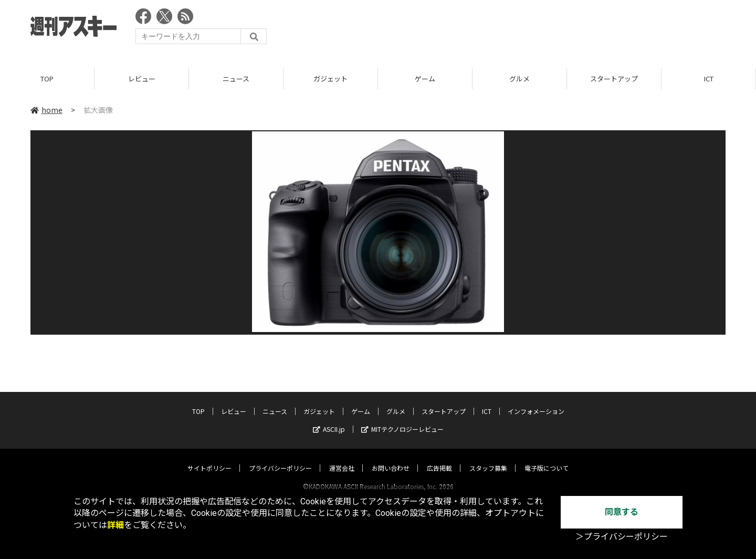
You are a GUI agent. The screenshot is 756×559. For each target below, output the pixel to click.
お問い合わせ (391, 458)
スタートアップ (614, 79)
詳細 (115, 525)
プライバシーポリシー (280, 458)
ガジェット (330, 79)
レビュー (142, 79)
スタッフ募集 (488, 458)
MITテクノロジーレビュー (402, 419)
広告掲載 (439, 458)
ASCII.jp (329, 419)
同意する (622, 512)
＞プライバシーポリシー (622, 537)
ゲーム (425, 79)
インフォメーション (536, 401)
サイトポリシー (209, 458)
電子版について (547, 458)
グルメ (519, 79)
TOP (47, 79)
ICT (709, 79)
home (46, 110)
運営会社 (342, 458)
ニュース (236, 79)
